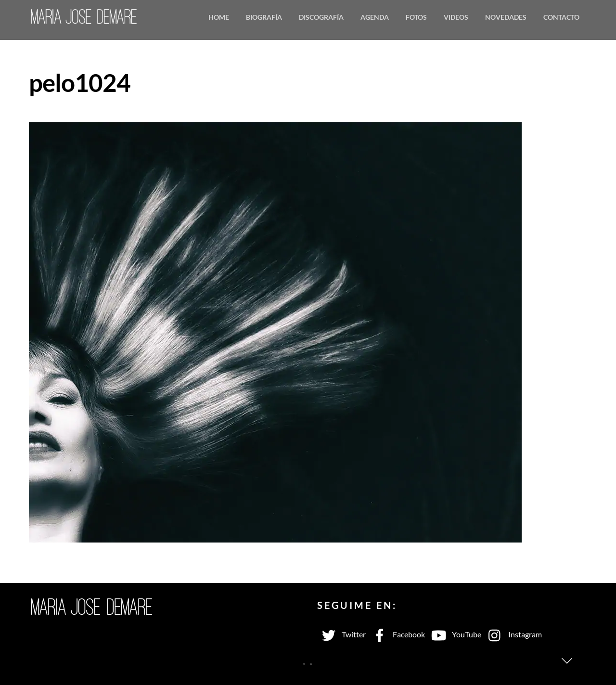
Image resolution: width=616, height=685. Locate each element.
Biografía (264, 17)
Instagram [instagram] (513, 634)
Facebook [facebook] (397, 634)
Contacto (561, 17)
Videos (456, 17)
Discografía (321, 17)
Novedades (506, 17)
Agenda (375, 17)
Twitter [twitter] (341, 634)
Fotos (416, 17)
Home (219, 17)
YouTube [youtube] (454, 634)
